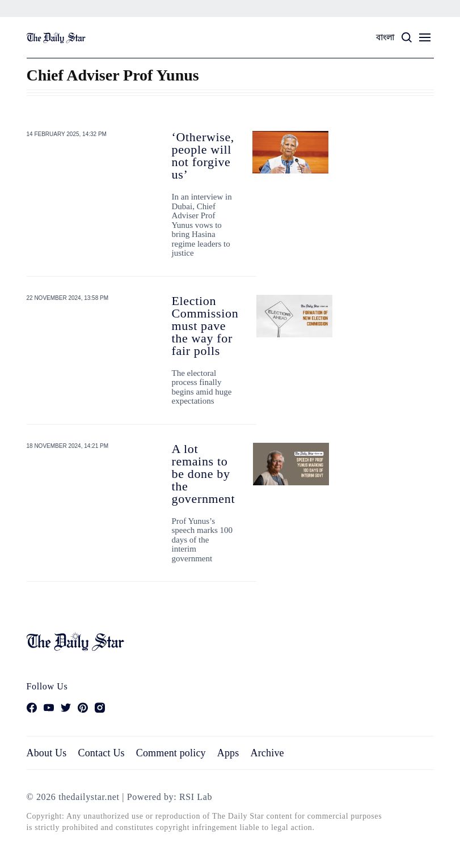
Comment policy (171, 753)
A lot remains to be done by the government (204, 474)
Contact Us (101, 753)
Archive (267, 753)
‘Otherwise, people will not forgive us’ (203, 156)
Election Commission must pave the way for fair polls (205, 326)
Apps (228, 753)
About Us (47, 753)
